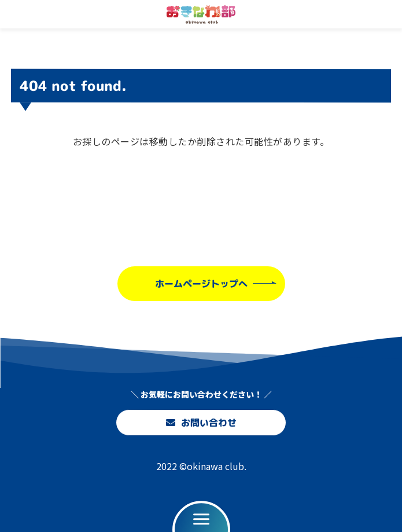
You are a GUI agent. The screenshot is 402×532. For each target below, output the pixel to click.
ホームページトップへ (201, 283)
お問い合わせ (201, 423)
